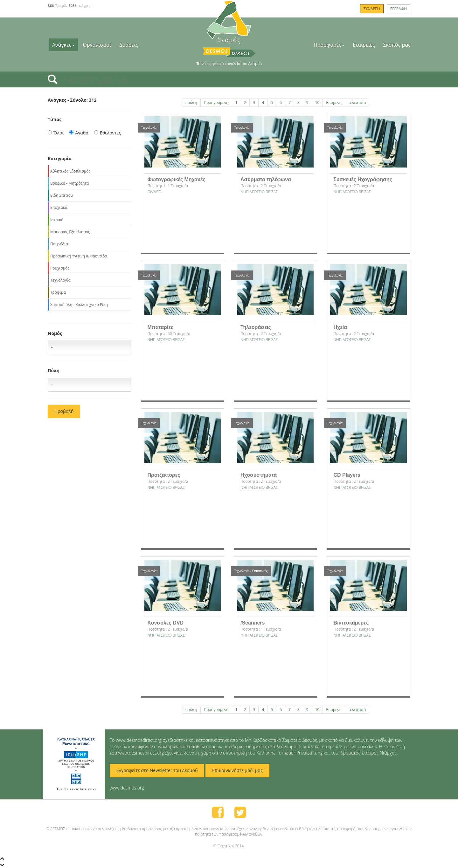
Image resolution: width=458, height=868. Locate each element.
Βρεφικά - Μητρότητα (69, 183)
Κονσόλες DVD (166, 623)
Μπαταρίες (161, 327)
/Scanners (253, 623)
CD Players (347, 475)
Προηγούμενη (216, 103)
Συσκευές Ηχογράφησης (363, 179)
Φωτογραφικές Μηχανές (177, 179)
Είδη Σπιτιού (62, 195)
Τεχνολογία (60, 280)
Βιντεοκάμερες (351, 623)
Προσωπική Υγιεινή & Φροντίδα (79, 256)
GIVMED (155, 192)
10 (317, 103)
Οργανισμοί (97, 45)
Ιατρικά (57, 220)
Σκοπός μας (397, 45)
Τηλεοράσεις (256, 327)
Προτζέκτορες (164, 475)
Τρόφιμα (58, 292)
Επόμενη (334, 103)
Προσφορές (329, 45)
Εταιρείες (364, 45)
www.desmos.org (127, 788)
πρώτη (191, 103)
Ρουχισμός (60, 268)
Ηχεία (340, 327)
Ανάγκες (63, 45)
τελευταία (357, 103)
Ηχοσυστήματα (259, 475)
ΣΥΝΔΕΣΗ (372, 9)
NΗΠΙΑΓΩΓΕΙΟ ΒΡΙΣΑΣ (259, 192)
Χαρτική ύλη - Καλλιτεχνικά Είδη (79, 305)
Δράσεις (129, 45)
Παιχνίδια (59, 244)
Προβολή (64, 411)
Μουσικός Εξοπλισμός (70, 232)
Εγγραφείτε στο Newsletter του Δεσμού (157, 770)
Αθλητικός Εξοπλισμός (70, 171)
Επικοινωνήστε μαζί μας (237, 770)
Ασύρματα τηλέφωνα (266, 179)
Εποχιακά (59, 207)
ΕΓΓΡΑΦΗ (399, 9)
